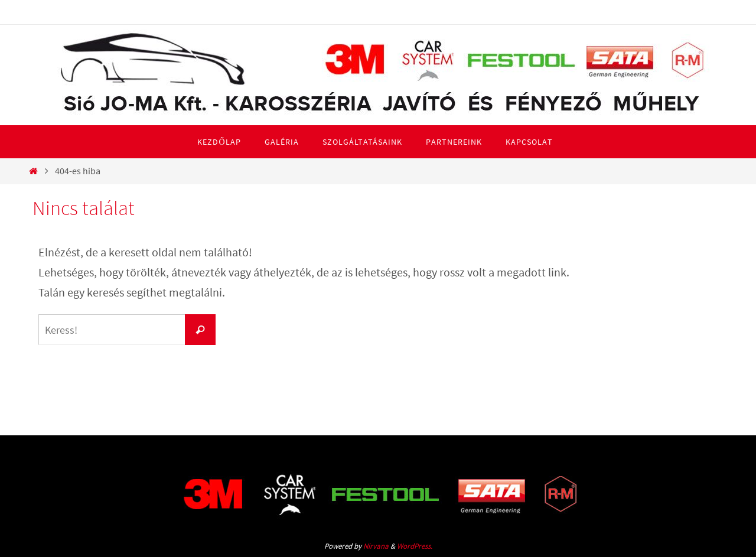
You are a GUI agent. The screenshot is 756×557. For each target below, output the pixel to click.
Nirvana (376, 546)
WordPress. (415, 546)
